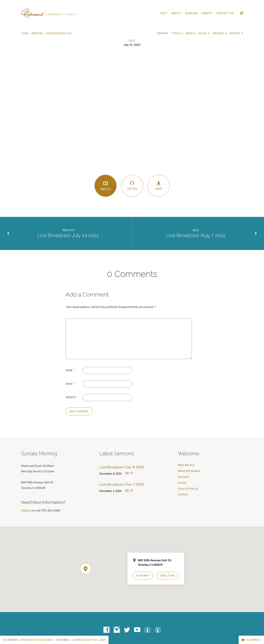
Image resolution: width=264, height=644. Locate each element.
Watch (106, 186)
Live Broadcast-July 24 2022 (68, 235)
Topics (177, 33)
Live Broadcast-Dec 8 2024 (122, 467)
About (176, 13)
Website (71, 397)
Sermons (191, 13)
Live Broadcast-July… (60, 33)
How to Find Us (188, 488)
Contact (183, 494)
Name (70, 370)
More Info (143, 576)
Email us (26, 510)
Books (204, 33)
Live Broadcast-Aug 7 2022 (196, 235)
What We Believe (189, 471)
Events (207, 13)
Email (70, 384)
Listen (132, 185)
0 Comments (251, 640)
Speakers (220, 33)
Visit (164, 13)
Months (236, 33)
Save (159, 186)
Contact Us (225, 13)
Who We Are (186, 465)
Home (25, 33)
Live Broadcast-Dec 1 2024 (122, 484)
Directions (167, 576)
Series (191, 33)
